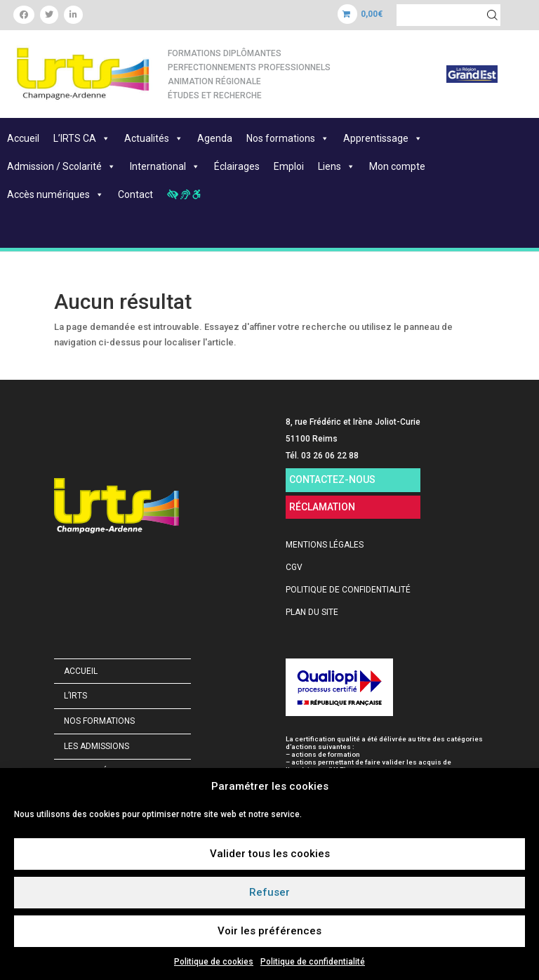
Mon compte (397, 166)
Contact (135, 194)
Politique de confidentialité (313, 962)
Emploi (289, 166)
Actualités (154, 138)
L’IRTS (75, 696)
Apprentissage (383, 138)
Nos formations (288, 138)
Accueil (23, 138)
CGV (294, 567)
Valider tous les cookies (270, 854)
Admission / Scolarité (61, 166)
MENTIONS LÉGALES (325, 545)
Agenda (215, 138)
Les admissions (97, 746)
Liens (337, 166)
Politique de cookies (214, 962)
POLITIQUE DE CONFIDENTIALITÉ (348, 590)
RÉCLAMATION (322, 507)
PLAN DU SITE (312, 612)
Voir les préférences (269, 931)
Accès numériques (55, 194)
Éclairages (237, 166)
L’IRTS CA (82, 138)
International (165, 166)
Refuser (269, 892)
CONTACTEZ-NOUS (332, 479)
